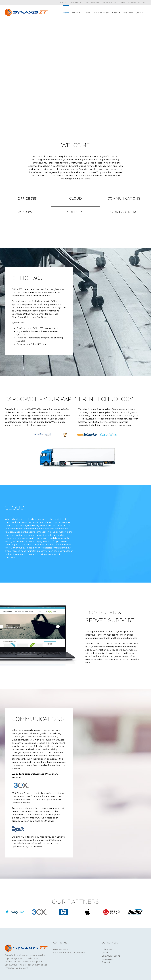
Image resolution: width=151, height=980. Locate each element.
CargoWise (107, 959)
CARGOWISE (27, 212)
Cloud (105, 953)
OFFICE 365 (27, 198)
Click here (59, 953)
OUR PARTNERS (124, 212)
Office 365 (107, 949)
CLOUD (75, 198)
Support (106, 962)
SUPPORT (75, 212)
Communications (111, 956)
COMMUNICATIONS (124, 198)
